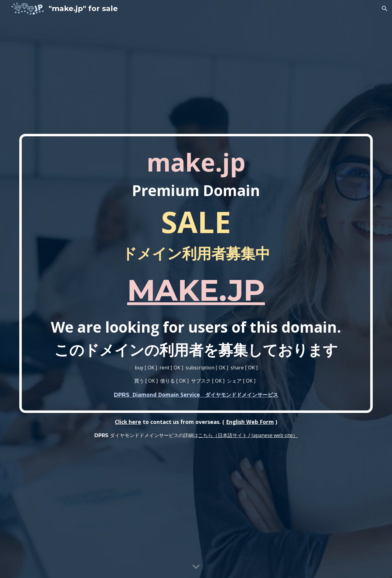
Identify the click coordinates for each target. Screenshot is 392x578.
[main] (196, 273)
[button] (385, 9)
